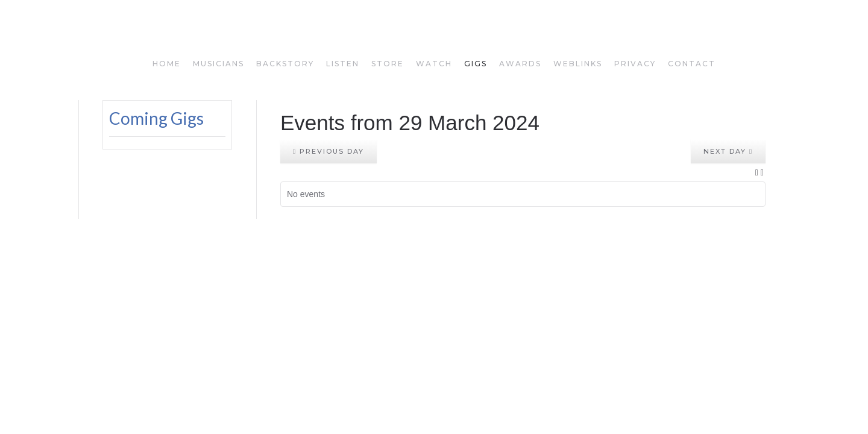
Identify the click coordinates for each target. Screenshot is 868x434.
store (388, 64)
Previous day (329, 151)
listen (343, 64)
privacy (635, 64)
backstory (285, 64)
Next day (728, 151)
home (167, 64)
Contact (692, 64)
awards (520, 64)
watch (434, 64)
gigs (476, 64)
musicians (219, 64)
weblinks (578, 64)
